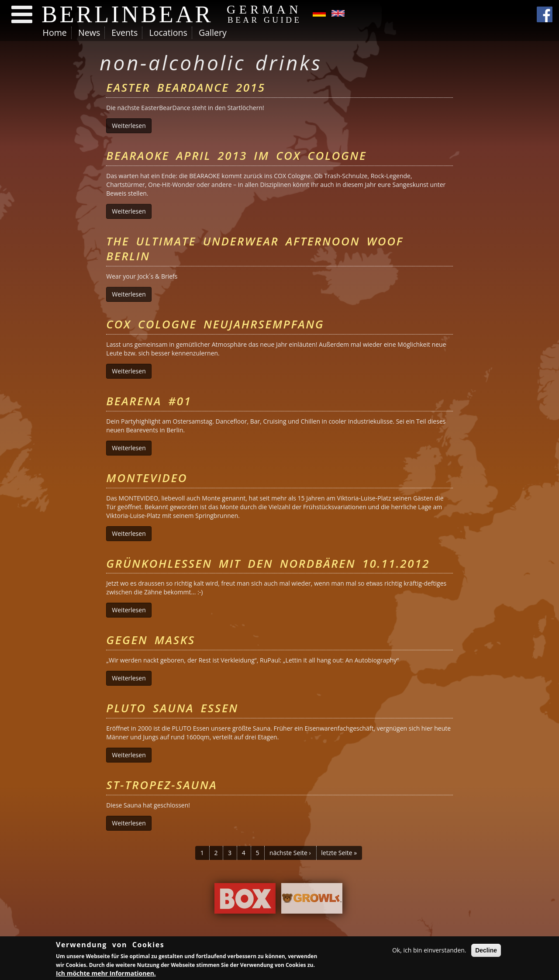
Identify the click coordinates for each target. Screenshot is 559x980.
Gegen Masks (150, 640)
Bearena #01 (149, 401)
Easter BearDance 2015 (186, 87)
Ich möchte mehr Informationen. (106, 974)
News (89, 33)
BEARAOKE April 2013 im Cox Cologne (236, 155)
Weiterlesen (131, 126)
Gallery (213, 33)
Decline (486, 951)
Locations (168, 33)
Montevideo (147, 478)
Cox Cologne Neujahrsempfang (215, 324)
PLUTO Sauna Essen (172, 708)
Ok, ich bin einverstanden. (429, 951)
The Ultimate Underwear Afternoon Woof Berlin (255, 248)
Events (124, 33)
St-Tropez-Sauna (162, 785)
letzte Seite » (339, 853)
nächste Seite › (290, 853)
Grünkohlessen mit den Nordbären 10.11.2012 (268, 563)
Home (55, 33)
